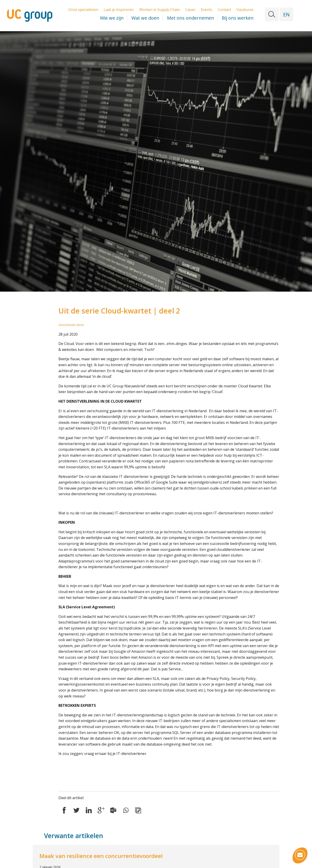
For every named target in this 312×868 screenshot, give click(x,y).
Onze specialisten (83, 10)
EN (286, 14)
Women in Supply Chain (160, 10)
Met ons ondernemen (191, 18)
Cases (190, 10)
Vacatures (245, 10)
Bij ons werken (238, 18)
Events (207, 10)
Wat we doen (145, 18)
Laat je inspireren (119, 10)
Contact (224, 10)
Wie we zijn (112, 18)
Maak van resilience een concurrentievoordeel (101, 856)
